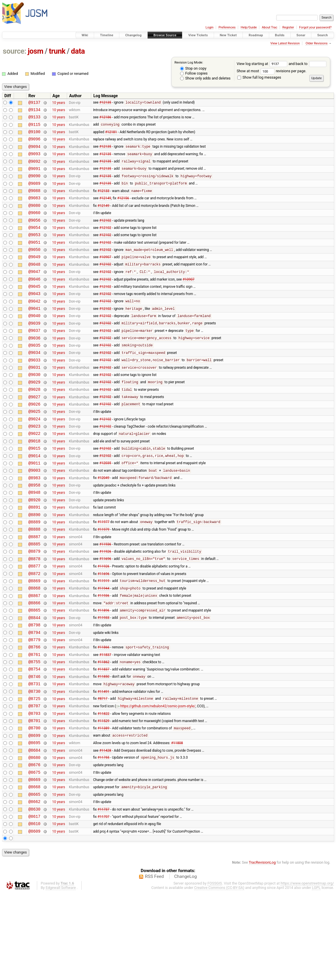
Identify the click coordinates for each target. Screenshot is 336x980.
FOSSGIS (215, 970)
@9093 (34, 161)
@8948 (34, 539)
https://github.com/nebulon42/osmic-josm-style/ (156, 778)
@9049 (34, 276)
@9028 (34, 424)
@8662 (34, 885)
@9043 (34, 317)
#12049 (104, 523)
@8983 (34, 523)
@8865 (34, 671)
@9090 (34, 185)
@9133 (34, 119)
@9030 (34, 407)
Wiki (85, 35)
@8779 (34, 704)
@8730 (34, 762)
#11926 (105, 605)
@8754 (34, 737)
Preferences (227, 27)
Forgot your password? (315, 27)
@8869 (34, 638)
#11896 (104, 671)
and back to (308, 64)
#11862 (104, 729)
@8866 (34, 663)
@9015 (34, 490)
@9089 (34, 194)
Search (322, 35)
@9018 (34, 482)
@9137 (34, 103)
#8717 (103, 770)
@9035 (34, 375)
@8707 (34, 778)
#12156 (123, 210)
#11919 (104, 638)
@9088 (34, 202)
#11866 (104, 713)
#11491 (104, 762)
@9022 (34, 473)
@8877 (34, 622)
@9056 (34, 235)
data (78, 51)
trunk (57, 51)
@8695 (34, 819)
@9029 (34, 416)
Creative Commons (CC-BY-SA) (219, 975)
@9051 (34, 260)
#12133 (104, 202)
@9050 (34, 268)
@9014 (34, 498)
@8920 (34, 548)
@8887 (34, 589)
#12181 (111, 136)
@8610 (34, 910)
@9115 (34, 128)
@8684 (34, 828)
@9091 (34, 177)
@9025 (34, 449)
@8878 (34, 613)
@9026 (34, 441)
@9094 (34, 152)
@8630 (34, 893)
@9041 (34, 333)
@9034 (34, 383)
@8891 (34, 556)
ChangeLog (186, 963)
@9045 (34, 309)
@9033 (34, 391)
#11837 (105, 720)
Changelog (133, 35)
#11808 (177, 819)
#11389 (104, 803)
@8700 (34, 803)
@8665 (34, 877)
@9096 (34, 144)
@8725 (34, 770)
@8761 (34, 720)
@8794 (34, 696)
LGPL (316, 975)
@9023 (34, 465)
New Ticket (228, 35)
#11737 (104, 893)
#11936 (105, 597)
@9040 (34, 342)
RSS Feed (154, 963)
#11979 (104, 581)
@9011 (34, 506)
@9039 (34, 350)
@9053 (34, 251)
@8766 (34, 712)
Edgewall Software (61, 975)
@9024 (34, 457)
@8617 (34, 902)
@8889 (34, 572)
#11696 (105, 614)
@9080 (34, 218)
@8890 (34, 564)
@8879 (34, 605)
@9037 (34, 358)
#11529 (104, 795)
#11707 (104, 901)
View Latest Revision (285, 43)
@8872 (34, 630)
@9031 (34, 399)
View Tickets (198, 35)
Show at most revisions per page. (272, 71)
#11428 (105, 827)
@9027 (34, 432)
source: (15, 51)
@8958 (34, 531)
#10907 (105, 276)
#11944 (104, 647)
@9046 (34, 301)
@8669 (34, 860)
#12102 (105, 235)
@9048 (34, 284)
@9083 (34, 210)
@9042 (34, 325)
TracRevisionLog (262, 949)
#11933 (104, 679)
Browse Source (165, 35)
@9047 (34, 292)
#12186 (105, 120)
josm (35, 51)
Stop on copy (193, 68)
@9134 (34, 111)
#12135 (105, 103)
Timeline (107, 35)
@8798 (34, 687)
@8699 (34, 811)
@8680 (34, 836)
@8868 (34, 646)
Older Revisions (317, 43)
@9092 (34, 169)
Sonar (301, 35)
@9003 (34, 515)
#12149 (105, 210)
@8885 (34, 597)
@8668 (34, 868)
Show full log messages (259, 77)
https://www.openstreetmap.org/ (307, 970)
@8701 (34, 794)
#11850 (104, 745)
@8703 (34, 786)
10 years (59, 103)
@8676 (34, 844)
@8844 (34, 679)
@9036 (34, 367)
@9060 (34, 226)
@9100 (34, 136)
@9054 (34, 243)
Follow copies (194, 73)
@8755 (34, 729)
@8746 (34, 745)
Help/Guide (249, 27)
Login (210, 27)
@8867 (34, 655)
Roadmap (256, 35)
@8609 (34, 918)
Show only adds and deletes (205, 78)
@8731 (34, 753)
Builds (280, 35)
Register (288, 27)
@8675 (34, 852)
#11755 (104, 836)
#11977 (104, 572)
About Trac (270, 27)
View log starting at (263, 64)
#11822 (104, 786)
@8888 (34, 580)
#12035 (105, 507)
